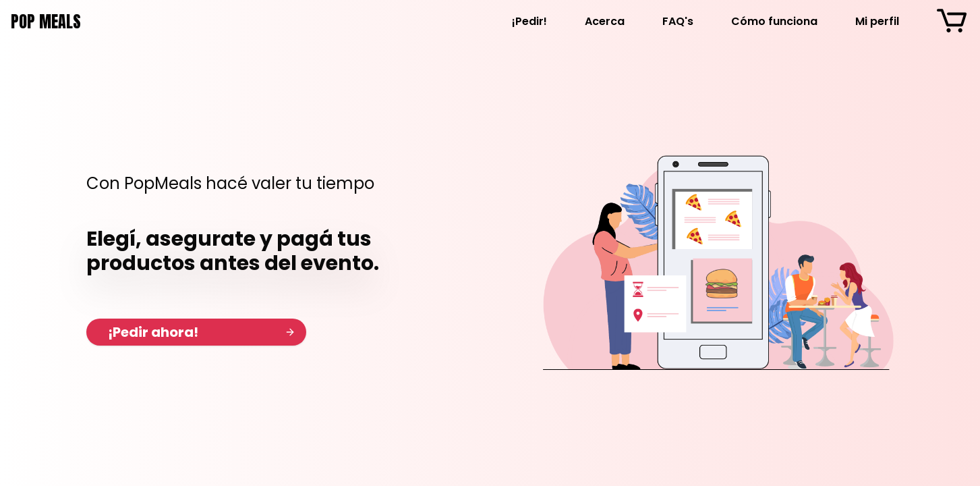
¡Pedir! (529, 21)
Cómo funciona (774, 21)
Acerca (605, 21)
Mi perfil (877, 21)
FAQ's (678, 21)
